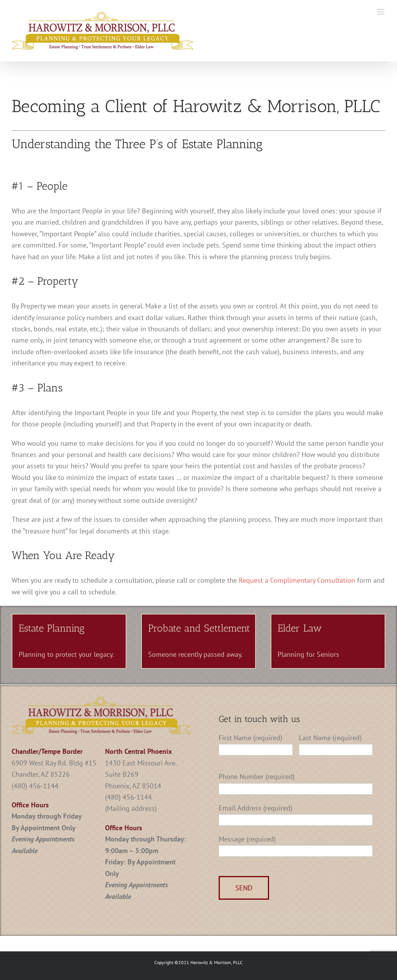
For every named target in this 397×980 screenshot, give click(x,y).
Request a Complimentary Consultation (297, 580)
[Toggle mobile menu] (381, 12)
